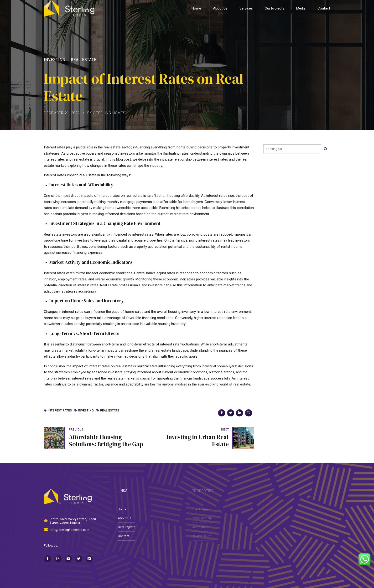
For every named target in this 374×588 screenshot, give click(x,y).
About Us (220, 8)
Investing (55, 60)
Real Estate (84, 60)
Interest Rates (60, 411)
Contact (324, 8)
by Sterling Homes (106, 113)
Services (246, 8)
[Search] (326, 149)
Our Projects (275, 8)
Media (301, 8)
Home (196, 8)
